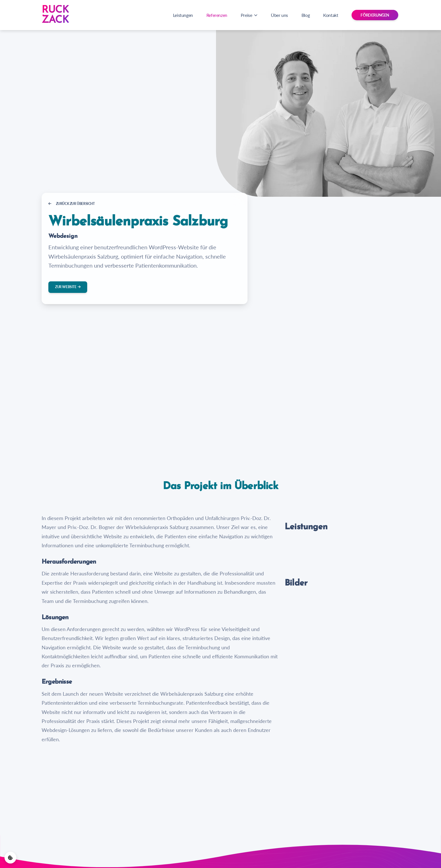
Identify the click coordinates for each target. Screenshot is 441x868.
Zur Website (68, 287)
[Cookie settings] (10, 858)
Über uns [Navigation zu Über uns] (279, 15)
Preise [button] (249, 15)
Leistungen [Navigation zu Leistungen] (183, 15)
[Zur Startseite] (55, 15)
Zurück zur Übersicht (72, 204)
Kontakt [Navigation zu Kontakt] (331, 15)
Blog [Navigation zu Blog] (306, 15)
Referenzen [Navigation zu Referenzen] (217, 15)
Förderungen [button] (375, 15)
